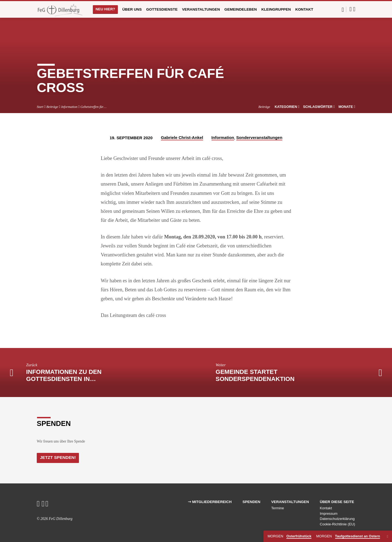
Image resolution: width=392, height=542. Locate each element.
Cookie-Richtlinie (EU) (338, 524)
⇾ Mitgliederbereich (210, 502)
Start (40, 107)
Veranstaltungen (201, 9)
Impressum (329, 514)
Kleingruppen (276, 9)
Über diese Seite (337, 502)
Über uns (132, 9)
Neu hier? (105, 9)
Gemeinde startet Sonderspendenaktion (255, 375)
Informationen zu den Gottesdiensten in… (64, 375)
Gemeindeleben (241, 9)
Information (69, 107)
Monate (347, 107)
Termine (278, 508)
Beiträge (52, 107)
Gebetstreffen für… (94, 107)
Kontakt (304, 9)
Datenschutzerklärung (337, 519)
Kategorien (287, 107)
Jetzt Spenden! (59, 458)
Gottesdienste (162, 9)
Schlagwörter (319, 107)
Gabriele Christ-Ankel (182, 137)
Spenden (252, 502)
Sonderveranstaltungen (259, 137)
